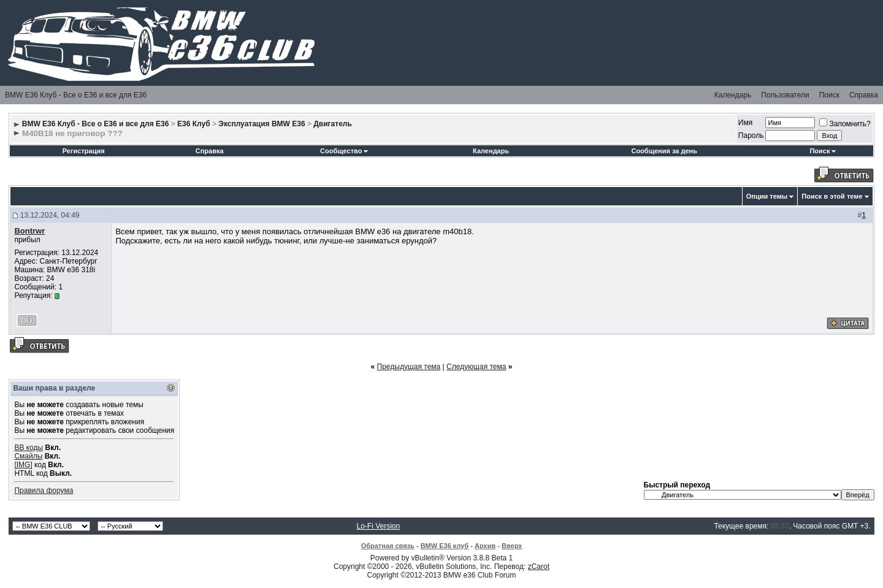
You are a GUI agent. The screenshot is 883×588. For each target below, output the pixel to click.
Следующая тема (476, 367)
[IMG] (23, 465)
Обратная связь (388, 546)
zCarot (539, 567)
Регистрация (84, 151)
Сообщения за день (664, 151)
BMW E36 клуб (445, 546)
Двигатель (333, 124)
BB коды (29, 448)
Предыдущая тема (409, 367)
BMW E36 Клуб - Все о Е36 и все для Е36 (76, 95)
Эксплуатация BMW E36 (262, 124)
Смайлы (28, 456)
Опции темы (767, 196)
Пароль (751, 136)
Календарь (733, 95)
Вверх (512, 546)
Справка (864, 95)
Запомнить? (845, 124)
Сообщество (344, 151)
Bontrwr (29, 231)
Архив (485, 546)
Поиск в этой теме (832, 196)
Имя (745, 123)
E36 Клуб (194, 124)
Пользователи (785, 95)
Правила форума (44, 491)
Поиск (829, 95)
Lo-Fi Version (379, 526)
